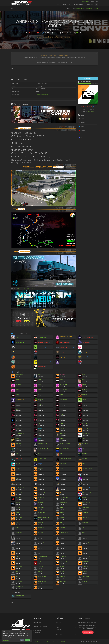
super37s (40, 463)
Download (58, 623)
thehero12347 (63, 537)
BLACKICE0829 (19, 419)
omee (17, 572)
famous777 (40, 586)
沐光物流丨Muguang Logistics (66, 347)
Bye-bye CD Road (38, 622)
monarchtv (18, 483)
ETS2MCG (84, 357)
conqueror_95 (85, 567)
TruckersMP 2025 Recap (39, 631)
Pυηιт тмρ (18, 508)
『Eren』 (40, 409)
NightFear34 (40, 414)
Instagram (83, 123)
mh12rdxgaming (63, 581)
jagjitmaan (40, 572)
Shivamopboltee (85, 508)
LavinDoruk (62, 424)
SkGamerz (62, 572)
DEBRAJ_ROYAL (64, 532)
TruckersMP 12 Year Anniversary (41, 627)
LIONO (61, 522)
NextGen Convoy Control (26, 288)
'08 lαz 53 (62, 379)
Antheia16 (40, 384)
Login (97, 1)
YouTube (83, 130)
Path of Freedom (41, 357)
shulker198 (62, 577)
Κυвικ (61, 488)
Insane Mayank (19, 547)
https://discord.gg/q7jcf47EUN (43, 94)
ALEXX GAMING (41, 512)
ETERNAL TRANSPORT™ (88, 337)
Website (83, 119)
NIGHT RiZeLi (19, 429)
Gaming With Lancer (20, 595)
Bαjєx (83, 483)
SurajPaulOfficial (86, 547)
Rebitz (17, 522)
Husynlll (84, 419)
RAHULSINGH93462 (42, 557)
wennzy (17, 439)
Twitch (82, 134)
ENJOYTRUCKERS (86, 347)
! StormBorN (63, 473)
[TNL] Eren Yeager (42, 458)
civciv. (39, 424)
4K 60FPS (84, 478)
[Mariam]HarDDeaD (64, 498)
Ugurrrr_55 (84, 389)
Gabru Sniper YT (41, 532)
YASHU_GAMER (86, 577)
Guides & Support (79, 4)
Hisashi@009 (63, 463)
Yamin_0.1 (40, 473)
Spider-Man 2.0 (63, 503)
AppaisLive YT (85, 429)
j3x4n (61, 404)
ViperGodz (40, 379)
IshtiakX (84, 532)
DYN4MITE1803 (41, 547)
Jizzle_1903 (18, 498)
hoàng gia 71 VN (19, 463)
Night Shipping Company (43, 342)
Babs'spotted (85, 512)
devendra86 (62, 542)
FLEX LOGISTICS (64, 362)
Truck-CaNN (40, 419)
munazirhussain (19, 567)
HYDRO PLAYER (86, 503)
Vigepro (17, 409)
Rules (41, 642)
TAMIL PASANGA (19, 347)
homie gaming (41, 542)
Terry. (17, 453)
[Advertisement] (54, 72)
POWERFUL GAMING (65, 444)
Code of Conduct (47, 642)
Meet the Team (59, 632)
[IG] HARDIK (63, 375)
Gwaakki (40, 552)
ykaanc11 (84, 375)
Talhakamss (85, 414)
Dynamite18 (18, 552)
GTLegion (18, 503)
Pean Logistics (63, 352)
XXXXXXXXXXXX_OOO (43, 448)
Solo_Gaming (19, 542)
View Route (88, 79)
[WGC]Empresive (41, 503)
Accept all (28, 640)
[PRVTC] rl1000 (63, 389)
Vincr (83, 527)
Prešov (17, 337)
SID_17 (84, 439)
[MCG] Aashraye (19, 458)
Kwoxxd (84, 409)
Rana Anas (40, 562)
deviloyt (61, 508)
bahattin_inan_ (63, 419)
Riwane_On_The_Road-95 (66, 458)
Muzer (61, 493)
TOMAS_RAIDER (86, 473)
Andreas (40, 439)
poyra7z (39, 394)
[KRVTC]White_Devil (64, 448)
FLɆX (83, 448)
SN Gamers (62, 517)
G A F (61, 547)
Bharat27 (18, 448)
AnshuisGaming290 (86, 542)
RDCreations (63, 527)
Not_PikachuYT (19, 581)
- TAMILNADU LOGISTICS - (44, 362)
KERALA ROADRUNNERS (22, 352)
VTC (70, 4)
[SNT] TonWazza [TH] (87, 493)
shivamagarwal (41, 508)
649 (86, 1)
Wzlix (17, 414)
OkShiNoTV (62, 478)
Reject (22, 640)
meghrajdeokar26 (86, 557)
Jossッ (83, 379)
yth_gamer (84, 572)
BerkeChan (40, 399)
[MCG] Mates (85, 458)
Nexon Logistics (41, 347)
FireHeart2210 (19, 444)
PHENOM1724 (41, 527)
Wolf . (39, 483)
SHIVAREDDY (41, 522)
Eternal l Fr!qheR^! (20, 399)
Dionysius (84, 399)
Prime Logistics (85, 342)
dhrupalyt (62, 567)
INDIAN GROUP (36, 33)
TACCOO (40, 429)
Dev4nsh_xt (18, 473)
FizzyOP (17, 478)
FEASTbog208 (41, 468)
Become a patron (88, 632)
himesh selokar (85, 522)
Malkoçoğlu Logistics (64, 342)
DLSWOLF (18, 557)
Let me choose (6, 640)
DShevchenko (85, 453)
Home (69, 9)
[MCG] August (85, 444)
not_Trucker (85, 581)
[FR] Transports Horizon (65, 357)
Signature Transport (86, 362)
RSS (62, 642)
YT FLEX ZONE (19, 517)
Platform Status (55, 642)
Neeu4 (61, 468)
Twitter (82, 126)
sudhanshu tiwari (19, 562)
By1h (17, 424)
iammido (62, 439)
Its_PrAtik (62, 512)
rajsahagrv (40, 488)
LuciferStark (62, 429)
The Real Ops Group (42, 337)
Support (58, 625)
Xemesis (40, 375)
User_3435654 (85, 404)
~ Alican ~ (40, 434)
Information (90, 4)
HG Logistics (18, 362)
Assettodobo (85, 394)
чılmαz (61, 483)
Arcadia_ (40, 389)
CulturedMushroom (20, 434)
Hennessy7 (84, 424)
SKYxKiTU (62, 552)
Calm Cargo (85, 352)
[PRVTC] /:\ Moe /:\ (64, 384)
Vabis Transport (41, 352)
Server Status (59, 630)
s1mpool (17, 527)
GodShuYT (84, 537)
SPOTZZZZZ (18, 512)
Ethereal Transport (20, 342)
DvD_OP (84, 463)
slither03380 (85, 498)
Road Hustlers (19, 367)
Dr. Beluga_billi (41, 498)
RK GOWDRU (63, 557)
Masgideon (62, 434)
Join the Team (59, 634)
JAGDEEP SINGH (19, 375)
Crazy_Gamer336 (42, 493)
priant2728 (40, 537)
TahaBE (62, 394)
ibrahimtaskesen (63, 399)
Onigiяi (39, 453)
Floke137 (18, 389)
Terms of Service (35, 642)
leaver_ (17, 404)
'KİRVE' (17, 379)
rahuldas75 (18, 577)
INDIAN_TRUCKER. (86, 517)
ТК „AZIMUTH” (19, 357)
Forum (58, 4)
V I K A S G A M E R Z (87, 468)
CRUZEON (18, 468)
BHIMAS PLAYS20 (42, 581)
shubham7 (84, 552)
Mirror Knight (18, 384)
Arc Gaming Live (19, 586)
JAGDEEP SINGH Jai (42, 478)
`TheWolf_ (84, 384)
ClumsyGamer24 (19, 532)
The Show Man (90, 111)
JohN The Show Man (20, 488)
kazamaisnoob (19, 493)
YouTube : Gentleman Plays (66, 562)
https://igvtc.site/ (40, 97)
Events (64, 4)
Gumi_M (62, 453)
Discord (83, 138)
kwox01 (61, 409)
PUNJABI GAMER (42, 577)
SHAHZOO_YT (85, 562)
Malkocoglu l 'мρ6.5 (86, 434)
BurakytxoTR (63, 414)
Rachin (17, 537)
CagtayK (40, 404)
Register (93, 1)
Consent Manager (68, 642)
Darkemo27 (18, 394)
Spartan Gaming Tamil (43, 444)
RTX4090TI (40, 567)
